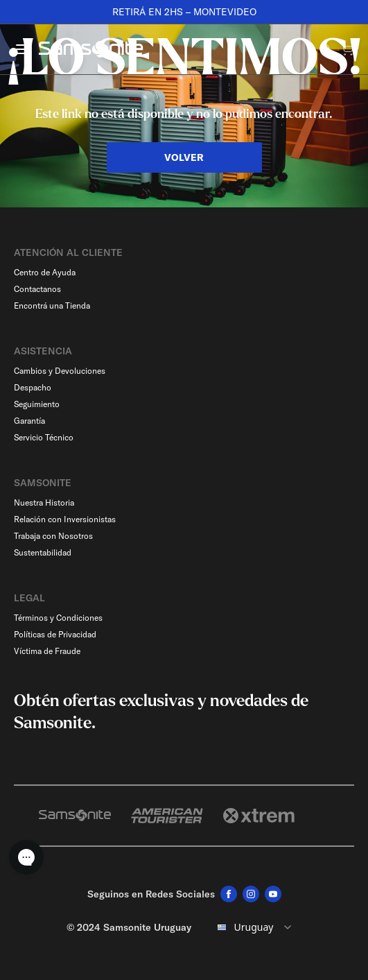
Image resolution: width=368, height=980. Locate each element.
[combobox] (252, 927)
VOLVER (184, 157)
